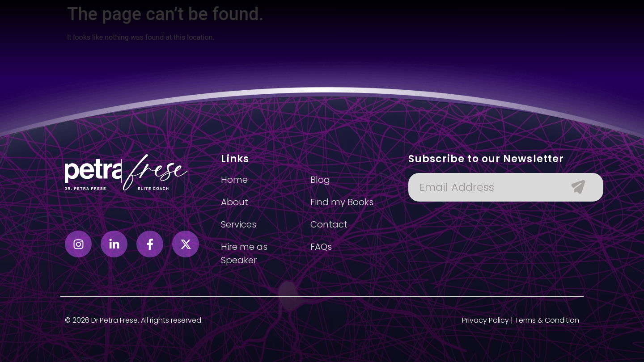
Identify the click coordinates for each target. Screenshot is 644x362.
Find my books (317, 44)
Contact (465, 44)
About (225, 44)
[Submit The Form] (574, 187)
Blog (430, 44)
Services (263, 44)
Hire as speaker (382, 44)
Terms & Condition (547, 320)
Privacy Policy (485, 320)
